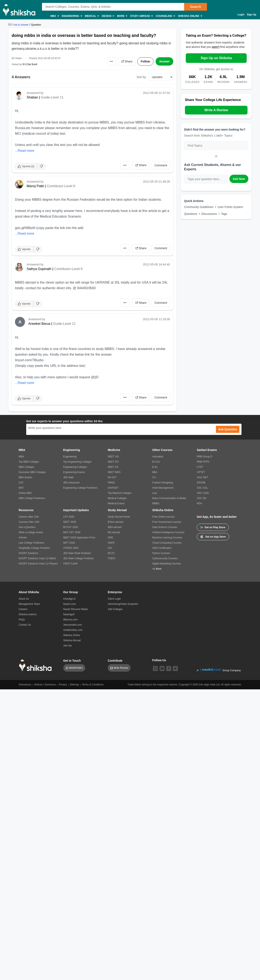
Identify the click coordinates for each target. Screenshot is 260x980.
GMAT (111, 543)
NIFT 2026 (69, 543)
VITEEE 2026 (71, 548)
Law (155, 493)
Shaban (32, 97)
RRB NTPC (203, 462)
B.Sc (155, 467)
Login (241, 15)
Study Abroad (141, 16)
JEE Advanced (71, 483)
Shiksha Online (190, 16)
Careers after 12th (29, 517)
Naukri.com (70, 604)
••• (111, 61)
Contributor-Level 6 (61, 186)
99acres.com (70, 620)
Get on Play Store (213, 527)
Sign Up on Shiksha (216, 58)
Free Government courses (167, 522)
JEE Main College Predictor (79, 558)
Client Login (114, 599)
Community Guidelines (199, 207)
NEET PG (113, 462)
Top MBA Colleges (29, 462)
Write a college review (31, 532)
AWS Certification (162, 548)
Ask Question (228, 429)
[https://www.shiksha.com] (10, 25)
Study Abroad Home (119, 517)
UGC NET (202, 477)
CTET (200, 467)
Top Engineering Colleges (77, 462)
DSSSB (201, 483)
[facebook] (169, 669)
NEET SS (113, 467)
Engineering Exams (74, 472)
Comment (161, 165)
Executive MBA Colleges (32, 472)
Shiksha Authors (28, 614)
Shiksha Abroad (72, 640)
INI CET (112, 477)
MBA (54, 16)
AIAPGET (113, 488)
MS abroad (114, 532)
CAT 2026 (69, 517)
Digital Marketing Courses (167, 564)
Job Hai (67, 646)
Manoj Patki (35, 186)
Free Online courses (163, 517)
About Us (24, 599)
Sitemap (74, 685)
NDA (199, 503)
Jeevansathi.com (73, 625)
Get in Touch (72, 661)
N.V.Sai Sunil (30, 64)
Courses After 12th (29, 522)
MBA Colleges (27, 467)
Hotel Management (163, 488)
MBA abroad (115, 527)
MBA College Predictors (32, 498)
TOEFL (112, 558)
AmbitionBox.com (73, 630)
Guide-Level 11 (52, 97)
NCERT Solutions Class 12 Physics (38, 564)
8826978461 (76, 668)
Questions (191, 214)
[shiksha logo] (37, 665)
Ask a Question (27, 527)
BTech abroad (115, 522)
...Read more (25, 151)
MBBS (156, 503)
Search (195, 7)
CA (154, 477)
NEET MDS (114, 472)
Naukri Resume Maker (76, 609)
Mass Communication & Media (169, 498)
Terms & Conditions (93, 685)
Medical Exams (116, 503)
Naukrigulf (69, 614)
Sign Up (252, 15)
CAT (21, 483)
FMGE (111, 483)
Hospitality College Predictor (34, 548)
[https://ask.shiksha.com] (21, 25)
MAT (21, 488)
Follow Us (159, 660)
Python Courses (161, 553)
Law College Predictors (32, 543)
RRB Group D (204, 457)
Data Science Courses (165, 527)
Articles (23, 538)
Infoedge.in (69, 599)
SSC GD (202, 498)
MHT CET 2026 (72, 532)
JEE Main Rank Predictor (77, 553)
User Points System (230, 207)
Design (108, 16)
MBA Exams (25, 477)
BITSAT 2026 (71, 527)
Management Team (29, 604)
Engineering (72, 16)
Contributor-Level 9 (68, 269)
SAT (110, 548)
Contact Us (25, 625)
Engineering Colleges (75, 467)
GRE (110, 538)
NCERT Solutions (28, 553)
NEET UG (113, 457)
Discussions (209, 214)
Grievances (25, 685)
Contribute (115, 661)
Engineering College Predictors (80, 488)
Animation (158, 457)
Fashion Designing (163, 483)
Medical (92, 16)
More (122, 16)
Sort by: (142, 77)
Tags (224, 214)
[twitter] (175, 669)
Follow (145, 61)
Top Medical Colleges (120, 493)
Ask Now (239, 179)
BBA (155, 472)
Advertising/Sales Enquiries (123, 604)
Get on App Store (213, 536)
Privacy (63, 685)
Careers (23, 609)
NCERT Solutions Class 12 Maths (37, 558)
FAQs (22, 620)
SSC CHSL (203, 493)
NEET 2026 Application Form (79, 538)
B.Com (156, 462)
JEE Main (69, 477)
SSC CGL (202, 488)
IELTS (111, 553)
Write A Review (216, 110)
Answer (164, 61)
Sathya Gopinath (39, 269)
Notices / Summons (45, 685)
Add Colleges (115, 609)
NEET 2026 (70, 522)
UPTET (201, 472)
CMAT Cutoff (70, 564)
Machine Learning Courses (167, 538)
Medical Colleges (117, 498)
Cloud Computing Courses (167, 543)
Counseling (165, 16)
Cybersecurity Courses (165, 558)
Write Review (121, 668)
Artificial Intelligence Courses (168, 532)
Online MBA (25, 493)
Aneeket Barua (39, 324)
